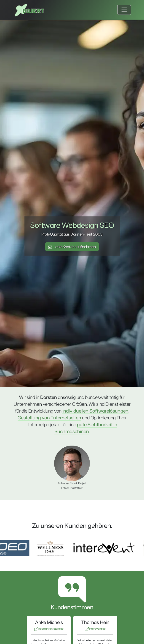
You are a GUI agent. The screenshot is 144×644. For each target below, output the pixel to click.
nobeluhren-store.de (49, 629)
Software (45, 225)
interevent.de (95, 629)
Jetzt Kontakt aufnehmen (72, 247)
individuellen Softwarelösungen (95, 411)
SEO (107, 225)
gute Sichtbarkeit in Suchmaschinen (86, 428)
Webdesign (80, 225)
